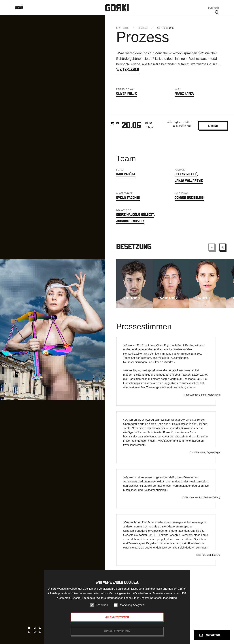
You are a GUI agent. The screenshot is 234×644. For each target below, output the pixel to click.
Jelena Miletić (186, 174)
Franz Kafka (184, 93)
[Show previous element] (212, 247)
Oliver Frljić (127, 93)
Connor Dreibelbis (189, 197)
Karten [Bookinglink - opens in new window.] (213, 126)
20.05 (131, 125)
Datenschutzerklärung (163, 599)
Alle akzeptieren (117, 618)
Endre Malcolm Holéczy (135, 215)
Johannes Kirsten (130, 221)
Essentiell (102, 606)
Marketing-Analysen (132, 606)
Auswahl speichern (117, 632)
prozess (143, 28)
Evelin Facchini (128, 197)
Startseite (122, 28)
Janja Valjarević (189, 180)
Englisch (214, 8)
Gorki (117, 8)
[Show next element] (222, 247)
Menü (22, 7)
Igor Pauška (126, 174)
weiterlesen (128, 69)
